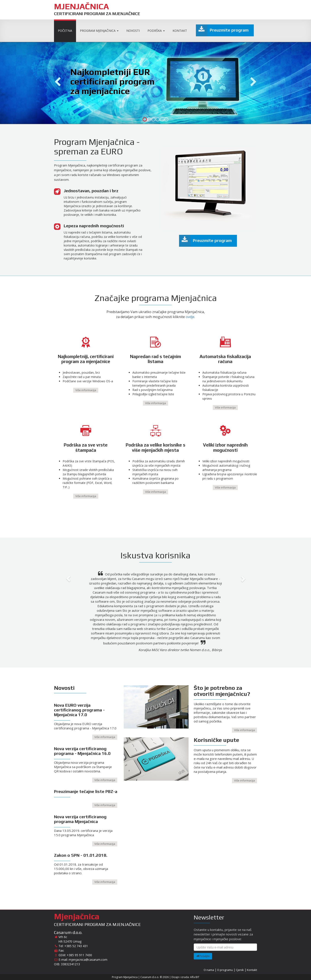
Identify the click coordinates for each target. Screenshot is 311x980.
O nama (209, 970)
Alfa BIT (195, 977)
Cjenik (240, 970)
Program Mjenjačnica (99, 31)
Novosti (133, 31)
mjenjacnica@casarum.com (88, 960)
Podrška (156, 31)
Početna (65, 31)
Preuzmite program (222, 30)
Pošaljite (203, 956)
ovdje (190, 317)
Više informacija (86, 390)
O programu (225, 970)
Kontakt (180, 31)
